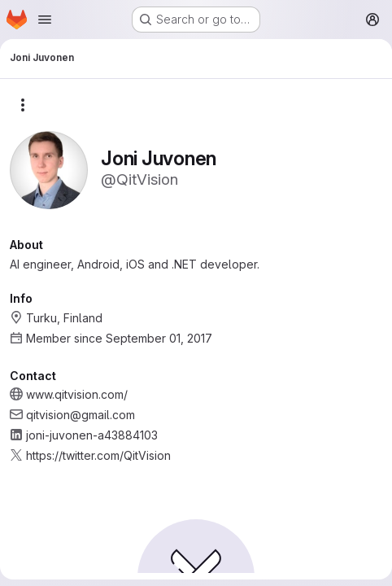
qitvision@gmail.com (81, 415)
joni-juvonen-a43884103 (92, 435)
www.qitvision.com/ (77, 394)
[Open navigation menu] (45, 20)
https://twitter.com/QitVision (98, 455)
